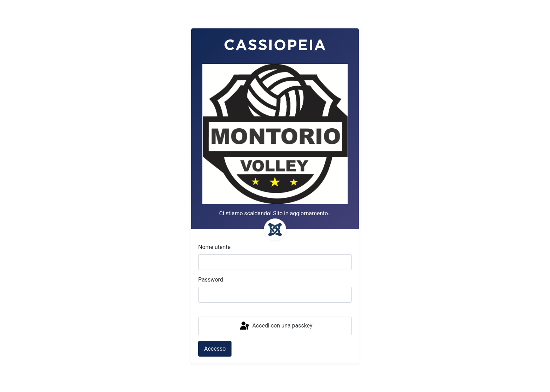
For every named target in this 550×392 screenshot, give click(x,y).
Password (211, 280)
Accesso (215, 349)
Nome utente (214, 247)
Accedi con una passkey (276, 326)
